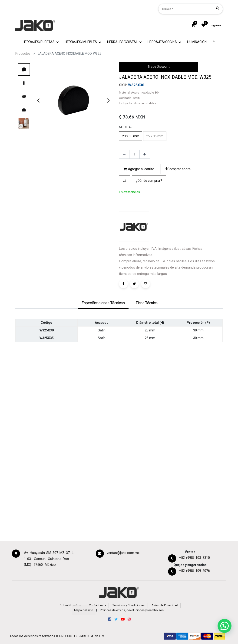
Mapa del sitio (84, 610)
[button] (214, 42)
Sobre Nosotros (71, 605)
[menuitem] (197, 42)
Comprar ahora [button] (178, 169)
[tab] (103, 303)
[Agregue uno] (145, 155)
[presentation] (38, 100)
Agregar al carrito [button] (139, 169)
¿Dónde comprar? (149, 181)
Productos (23, 54)
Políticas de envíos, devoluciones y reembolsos (132, 610)
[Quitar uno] (124, 155)
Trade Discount (159, 67)
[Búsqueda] (217, 8)
